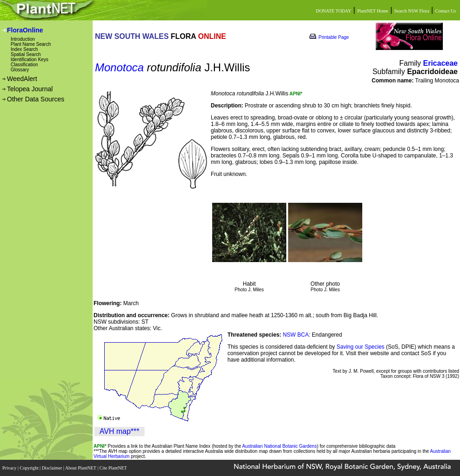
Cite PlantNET (114, 468)
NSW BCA (296, 335)
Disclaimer (52, 468)
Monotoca (119, 67)
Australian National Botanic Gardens (280, 446)
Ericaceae (440, 63)
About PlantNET (81, 468)
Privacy (10, 468)
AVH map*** (120, 431)
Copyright (30, 468)
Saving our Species (361, 347)
